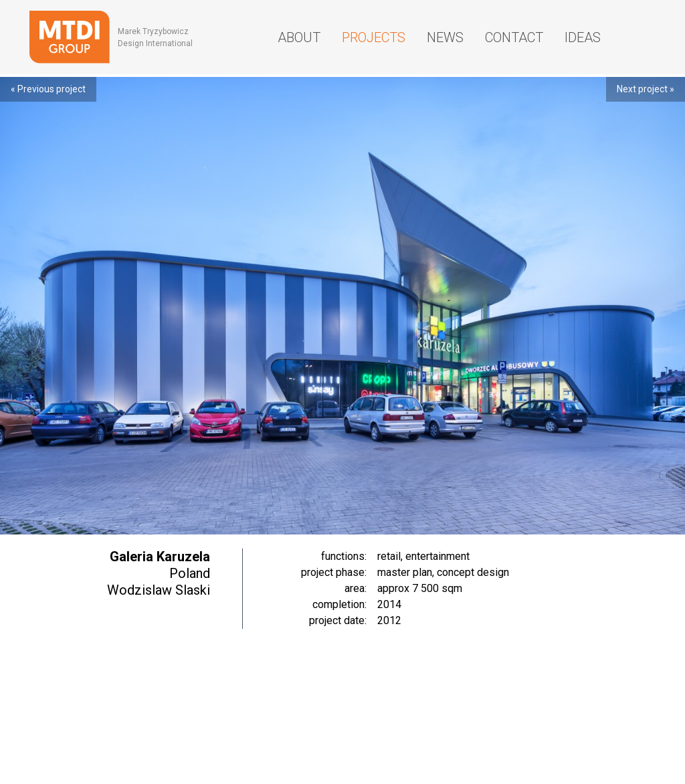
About (299, 37)
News (445, 37)
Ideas (583, 37)
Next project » (646, 89)
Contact (514, 37)
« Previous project (48, 89)
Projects (374, 37)
